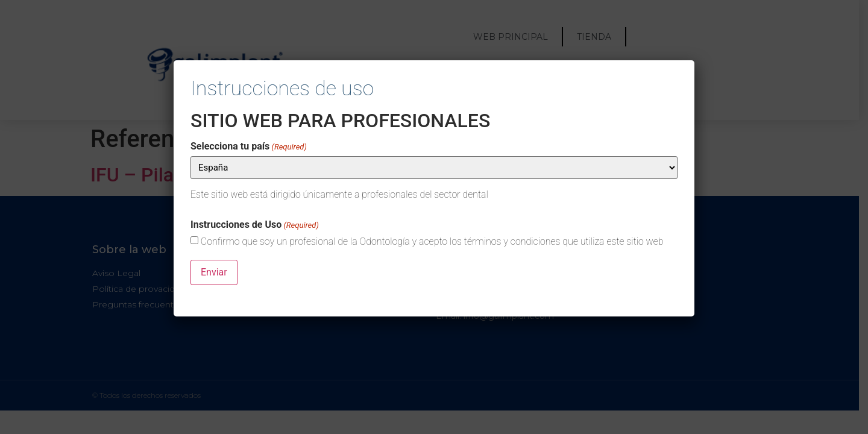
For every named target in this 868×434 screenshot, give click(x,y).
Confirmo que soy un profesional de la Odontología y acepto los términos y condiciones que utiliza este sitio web (432, 242)
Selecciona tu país (249, 146)
